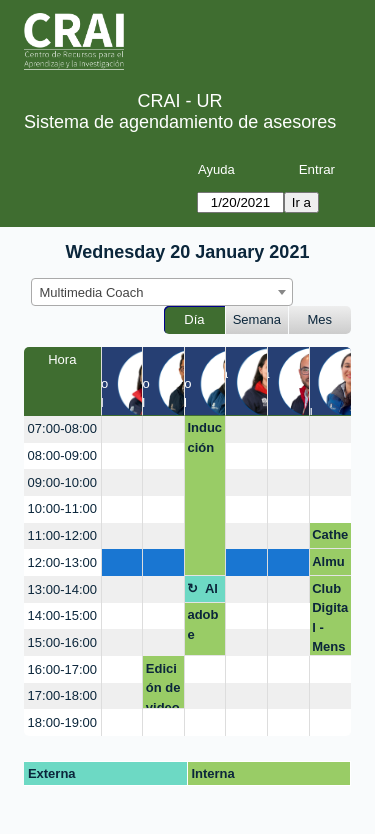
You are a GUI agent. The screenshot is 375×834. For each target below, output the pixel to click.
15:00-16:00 (62, 642)
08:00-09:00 (62, 455)
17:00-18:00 (62, 695)
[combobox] (162, 292)
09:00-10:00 (62, 482)
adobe (202, 624)
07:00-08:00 (62, 428)
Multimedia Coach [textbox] (92, 292)
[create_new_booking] (122, 429)
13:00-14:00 (62, 589)
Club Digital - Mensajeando (330, 618)
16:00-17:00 (62, 669)
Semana (257, 319)
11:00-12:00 (62, 535)
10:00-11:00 (62, 508)
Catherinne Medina (330, 538)
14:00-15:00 (62, 615)
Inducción (204, 437)
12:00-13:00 (62, 562)
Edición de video (163, 685)
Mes (320, 319)
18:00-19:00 (62, 722)
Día (194, 319)
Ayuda (216, 169)
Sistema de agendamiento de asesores (180, 122)
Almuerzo (328, 565)
